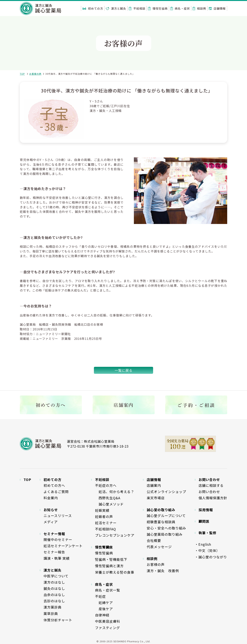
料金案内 (51, 498)
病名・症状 (180, 8)
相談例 (199, 8)
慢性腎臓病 (158, 8)
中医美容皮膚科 (108, 621)
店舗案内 (154, 485)
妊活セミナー (106, 523)
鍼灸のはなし (54, 588)
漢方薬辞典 (53, 607)
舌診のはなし (54, 601)
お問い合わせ (209, 492)
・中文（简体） (207, 550)
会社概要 (154, 540)
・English (203, 544)
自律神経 (102, 615)
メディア (51, 522)
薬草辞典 (51, 613)
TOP (22, 74)
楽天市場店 (156, 498)
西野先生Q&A (108, 498)
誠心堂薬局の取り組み (165, 534)
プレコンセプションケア (115, 535)
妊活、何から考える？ (115, 492)
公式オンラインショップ (166, 492)
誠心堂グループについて (166, 516)
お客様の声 (35, 74)
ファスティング (107, 628)
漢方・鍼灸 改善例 (163, 571)
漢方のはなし (54, 582)
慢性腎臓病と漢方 (109, 566)
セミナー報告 (54, 552)
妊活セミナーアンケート (63, 546)
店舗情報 (217, 8)
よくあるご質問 (56, 492)
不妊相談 (137, 8)
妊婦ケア (104, 602)
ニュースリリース (58, 516)
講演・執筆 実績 (57, 558)
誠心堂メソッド (109, 504)
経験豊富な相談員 (161, 522)
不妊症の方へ (106, 485)
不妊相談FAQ (105, 529)
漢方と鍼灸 (116, 8)
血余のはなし (54, 595)
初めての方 (93, 8)
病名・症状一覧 (108, 590)
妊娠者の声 (104, 516)
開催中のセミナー (58, 539)
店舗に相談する (211, 485)
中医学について (56, 576)
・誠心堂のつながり (211, 557)
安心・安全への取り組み (166, 528)
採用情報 (206, 510)
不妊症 (100, 596)
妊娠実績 (102, 510)
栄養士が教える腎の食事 (115, 572)
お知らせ (51, 510)
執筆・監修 (207, 533)
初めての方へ (54, 485)
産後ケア (104, 609)
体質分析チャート (58, 620)
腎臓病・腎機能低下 (111, 559)
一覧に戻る (124, 370)
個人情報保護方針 (213, 498)
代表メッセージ (159, 547)
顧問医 (204, 521)
